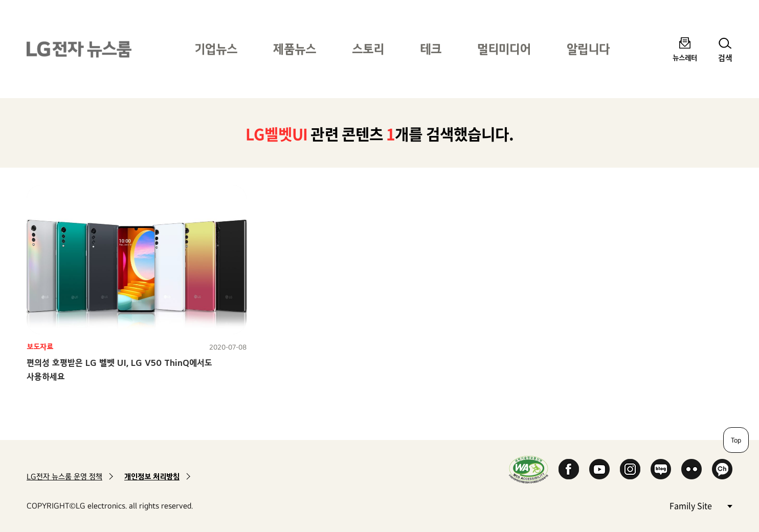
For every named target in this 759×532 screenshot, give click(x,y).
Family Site (701, 505)
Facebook (569, 469)
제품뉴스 (295, 49)
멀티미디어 (504, 49)
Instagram (630, 469)
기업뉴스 (216, 49)
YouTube (599, 469)
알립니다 (588, 49)
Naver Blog (661, 469)
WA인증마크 (529, 469)
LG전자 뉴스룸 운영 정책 (64, 477)
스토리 (368, 49)
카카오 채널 (722, 469)
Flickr (691, 469)
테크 (431, 49)
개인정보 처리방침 (152, 477)
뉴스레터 (685, 57)
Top (736, 440)
